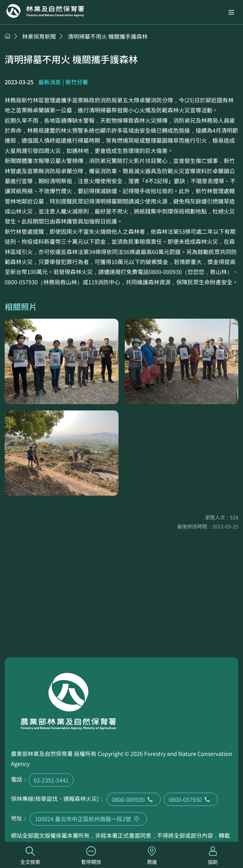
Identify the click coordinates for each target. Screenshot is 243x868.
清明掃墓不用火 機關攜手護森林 (108, 36)
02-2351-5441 (51, 780)
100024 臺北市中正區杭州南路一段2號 (88, 819)
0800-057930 (191, 799)
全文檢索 (30, 856)
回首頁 (45, 11)
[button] (231, 12)
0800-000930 (134, 799)
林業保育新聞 (39, 36)
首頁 (7, 36)
